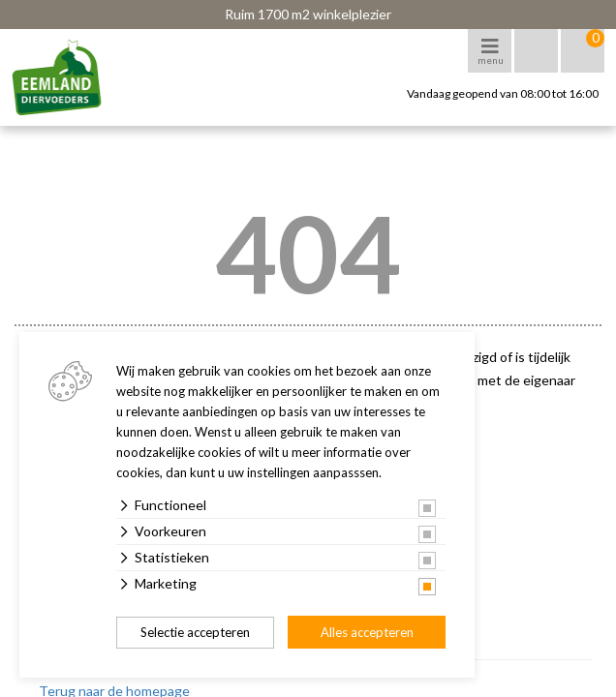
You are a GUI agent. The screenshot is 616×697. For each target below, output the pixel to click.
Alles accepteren (367, 632)
